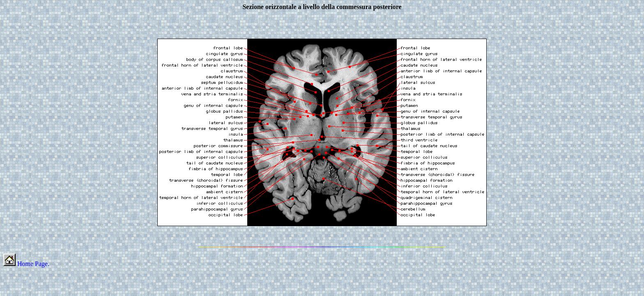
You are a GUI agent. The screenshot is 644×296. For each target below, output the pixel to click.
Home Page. (26, 264)
